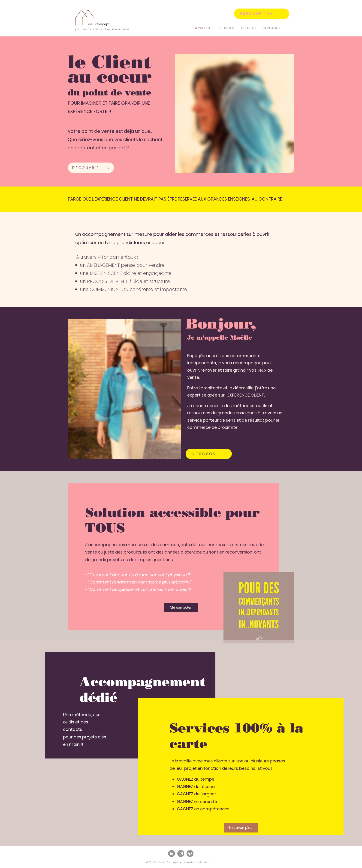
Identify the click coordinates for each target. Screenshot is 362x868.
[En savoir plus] (241, 828)
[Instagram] (181, 853)
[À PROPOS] (209, 454)
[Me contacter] (181, 607)
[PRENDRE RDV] (262, 14)
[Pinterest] (190, 853)
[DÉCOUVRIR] (91, 168)
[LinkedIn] (172, 853)
